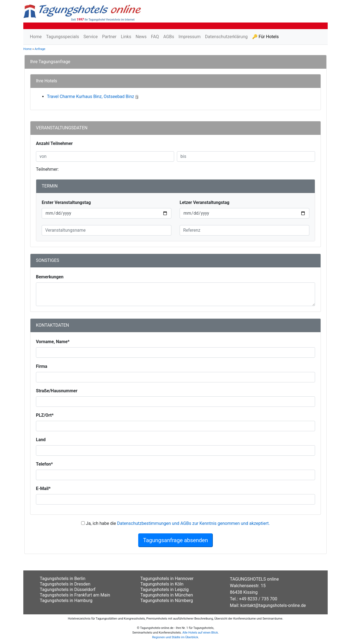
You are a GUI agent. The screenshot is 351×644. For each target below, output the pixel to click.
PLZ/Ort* (45, 415)
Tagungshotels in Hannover (167, 579)
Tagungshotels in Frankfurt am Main (75, 595)
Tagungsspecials (63, 37)
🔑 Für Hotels (265, 37)
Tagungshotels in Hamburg (66, 600)
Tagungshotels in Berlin (63, 579)
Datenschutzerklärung (226, 37)
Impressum (190, 37)
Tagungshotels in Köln (162, 584)
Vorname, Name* (53, 342)
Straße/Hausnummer (57, 391)
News (141, 37)
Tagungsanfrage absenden (176, 540)
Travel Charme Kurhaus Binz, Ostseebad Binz (90, 96)
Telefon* (44, 464)
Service (90, 37)
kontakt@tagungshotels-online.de (273, 605)
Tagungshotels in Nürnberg (167, 600)
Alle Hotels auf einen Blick (200, 633)
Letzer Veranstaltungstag (204, 202)
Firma (42, 366)
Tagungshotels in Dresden (65, 584)
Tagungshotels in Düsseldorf (68, 590)
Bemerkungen (50, 277)
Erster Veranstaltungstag (66, 202)
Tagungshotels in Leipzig (165, 590)
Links (126, 37)
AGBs (169, 37)
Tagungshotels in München (167, 595)
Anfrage (40, 49)
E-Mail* (43, 488)
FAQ (155, 37)
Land (41, 440)
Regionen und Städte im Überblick (175, 637)
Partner (109, 37)
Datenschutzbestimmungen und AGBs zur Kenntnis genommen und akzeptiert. (193, 523)
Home (36, 37)
